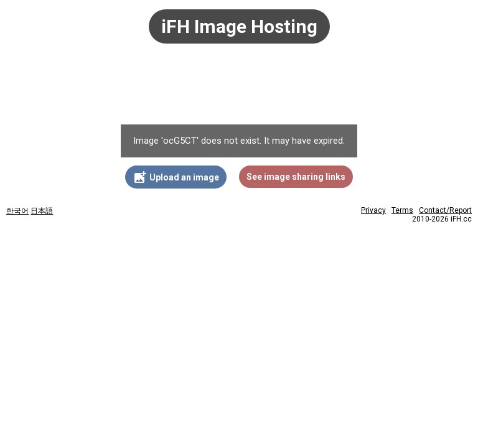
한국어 (17, 211)
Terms (402, 210)
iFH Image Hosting (239, 26)
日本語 (42, 211)
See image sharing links (296, 177)
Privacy (373, 210)
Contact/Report (445, 210)
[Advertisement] (239, 90)
